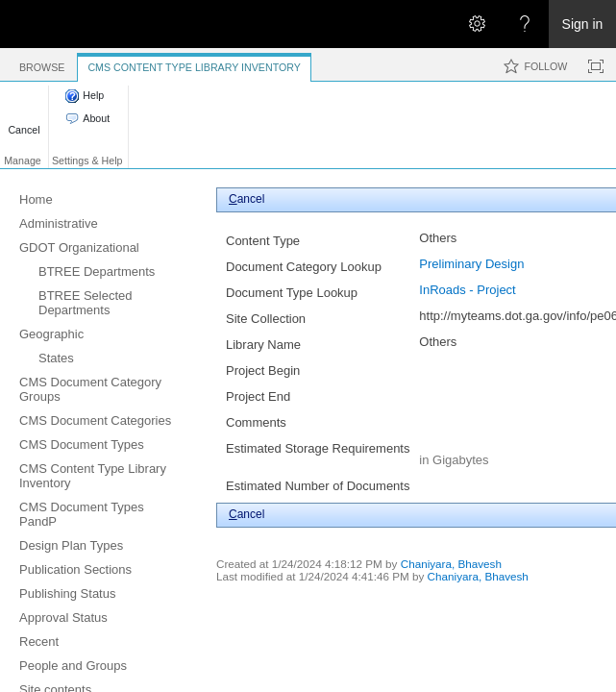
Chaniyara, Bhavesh (451, 564)
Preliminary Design (471, 264)
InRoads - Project (467, 290)
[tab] (42, 64)
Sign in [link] (583, 24)
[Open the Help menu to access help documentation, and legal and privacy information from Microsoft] (525, 24)
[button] (24, 120)
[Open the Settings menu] (477, 24)
